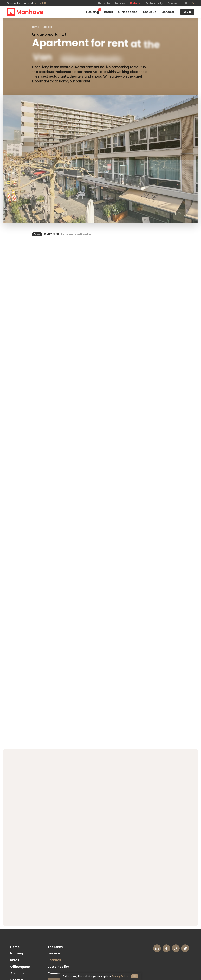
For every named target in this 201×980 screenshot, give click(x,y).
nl (186, 3)
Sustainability (154, 3)
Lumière (120, 3)
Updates (135, 3)
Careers (173, 3)
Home (15, 947)
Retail (15, 960)
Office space (20, 967)
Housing (17, 953)
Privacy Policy (120, 976)
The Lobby (104, 3)
